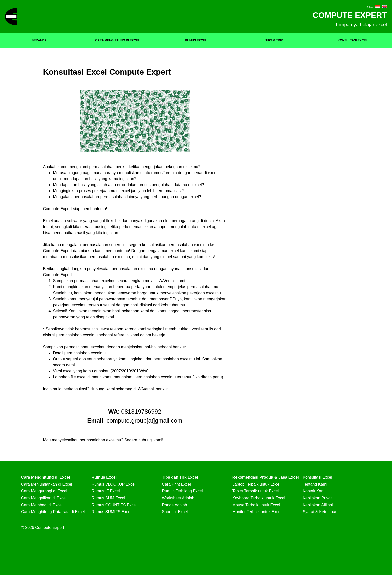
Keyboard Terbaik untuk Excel (259, 498)
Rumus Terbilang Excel (182, 491)
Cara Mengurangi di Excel (44, 491)
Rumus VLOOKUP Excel (114, 484)
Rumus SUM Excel (108, 498)
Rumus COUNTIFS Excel (114, 505)
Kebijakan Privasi (318, 498)
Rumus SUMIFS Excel (112, 512)
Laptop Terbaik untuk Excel (256, 484)
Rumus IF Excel (106, 491)
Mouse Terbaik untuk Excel (256, 505)
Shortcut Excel (175, 512)
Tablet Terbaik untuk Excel (256, 491)
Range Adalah (175, 505)
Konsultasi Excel (317, 477)
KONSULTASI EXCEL (353, 40)
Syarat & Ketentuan (320, 512)
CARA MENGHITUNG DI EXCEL (117, 40)
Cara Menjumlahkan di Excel (47, 484)
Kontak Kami (314, 491)
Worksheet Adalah (178, 498)
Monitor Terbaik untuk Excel (257, 512)
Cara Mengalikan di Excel (44, 498)
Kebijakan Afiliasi (318, 505)
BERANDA (39, 40)
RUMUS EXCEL (196, 40)
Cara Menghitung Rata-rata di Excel (53, 512)
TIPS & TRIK (274, 40)
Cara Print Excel (176, 484)
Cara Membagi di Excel (42, 505)
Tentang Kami (315, 484)
